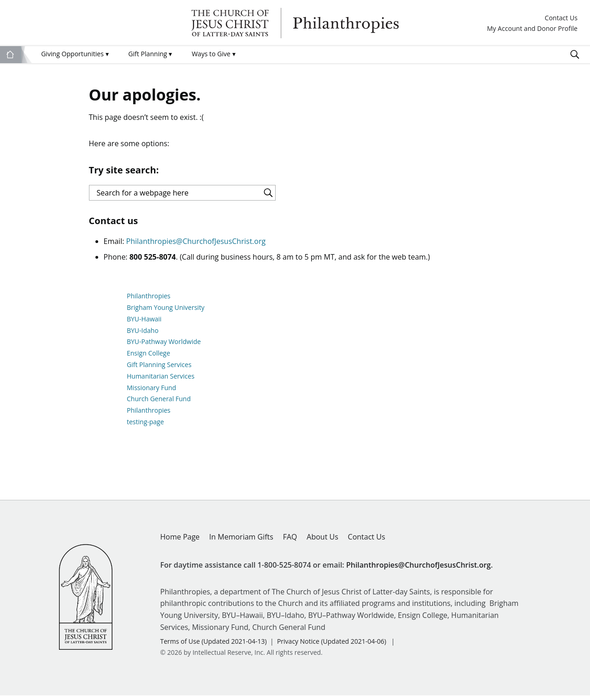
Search (575, 54)
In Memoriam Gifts (241, 541)
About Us (322, 541)
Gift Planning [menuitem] (150, 54)
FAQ (290, 541)
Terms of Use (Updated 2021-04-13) (214, 646)
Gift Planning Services (159, 369)
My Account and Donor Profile (532, 29)
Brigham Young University (166, 312)
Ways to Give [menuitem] (214, 54)
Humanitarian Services (161, 380)
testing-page (145, 426)
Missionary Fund (151, 392)
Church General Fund (159, 403)
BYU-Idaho (143, 335)
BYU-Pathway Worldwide (164, 346)
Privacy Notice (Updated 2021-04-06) (332, 646)
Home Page (180, 541)
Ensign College (148, 358)
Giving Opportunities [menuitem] (75, 54)
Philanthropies (295, 23)
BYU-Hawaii (144, 323)
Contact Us (561, 18)
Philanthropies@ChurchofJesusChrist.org (196, 246)
